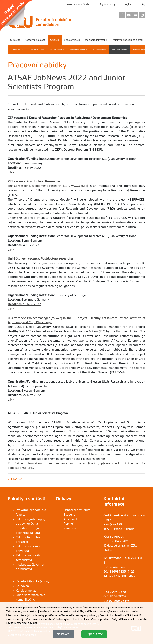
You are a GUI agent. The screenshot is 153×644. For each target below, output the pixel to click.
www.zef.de (79, 186)
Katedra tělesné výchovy (33, 581)
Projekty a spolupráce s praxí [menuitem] (127, 40)
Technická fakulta (28, 533)
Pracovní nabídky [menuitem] (140, 50)
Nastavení (63, 634)
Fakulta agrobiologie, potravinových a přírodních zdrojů (30, 524)
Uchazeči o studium (77, 510)
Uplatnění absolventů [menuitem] (119, 50)
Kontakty (108, 4)
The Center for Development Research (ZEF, (39, 186)
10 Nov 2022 (24, 304)
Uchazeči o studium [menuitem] (18, 50)
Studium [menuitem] (55, 40)
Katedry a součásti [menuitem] (35, 40)
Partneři (69, 524)
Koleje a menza (26, 591)
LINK (11, 172)
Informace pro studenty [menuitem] (78, 50)
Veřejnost (70, 528)
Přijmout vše (94, 634)
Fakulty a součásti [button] (78, 4)
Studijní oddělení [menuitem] (99, 50)
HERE (29, 468)
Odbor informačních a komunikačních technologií (30, 600)
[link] (20, 16)
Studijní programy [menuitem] (57, 50)
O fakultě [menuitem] (15, 40)
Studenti (70, 515)
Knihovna (22, 586)
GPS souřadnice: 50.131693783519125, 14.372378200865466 (119, 572)
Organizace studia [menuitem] (38, 50)
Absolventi (71, 519)
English (128, 4)
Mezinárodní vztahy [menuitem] (96, 40)
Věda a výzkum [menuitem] (72, 40)
